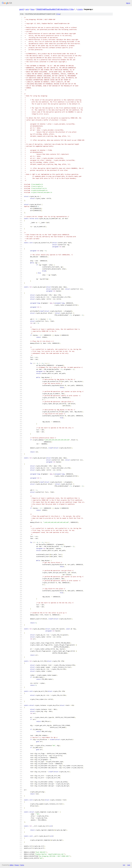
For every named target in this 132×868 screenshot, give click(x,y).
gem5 (22, 9)
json (129, 865)
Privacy (17, 865)
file (58, 14)
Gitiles (11, 865)
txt (124, 865)
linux (32, 9)
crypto (80, 9)
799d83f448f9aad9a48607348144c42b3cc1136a (55, 9)
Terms (22, 865)
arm (27, 9)
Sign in (128, 3)
